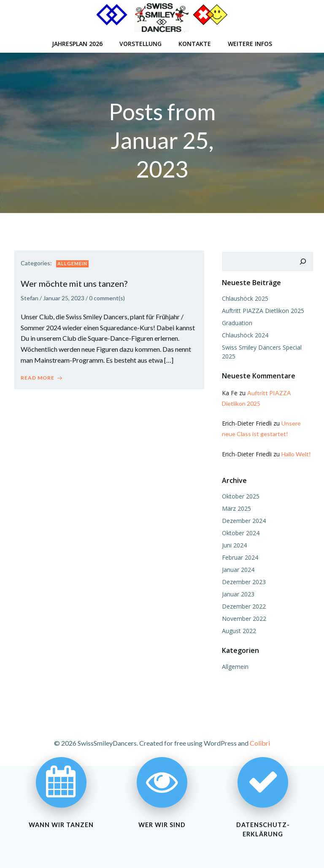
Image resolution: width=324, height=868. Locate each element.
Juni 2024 (234, 544)
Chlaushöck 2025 (244, 298)
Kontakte (195, 42)
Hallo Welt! (295, 453)
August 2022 (238, 630)
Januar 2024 (237, 569)
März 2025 (236, 508)
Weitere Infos (250, 42)
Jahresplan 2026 (77, 42)
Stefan (30, 298)
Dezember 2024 (243, 520)
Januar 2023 (237, 593)
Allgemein (72, 263)
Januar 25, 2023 (64, 298)
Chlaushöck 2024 (244, 334)
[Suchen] (304, 261)
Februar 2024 (239, 557)
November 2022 (243, 618)
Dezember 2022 (243, 605)
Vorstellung (140, 42)
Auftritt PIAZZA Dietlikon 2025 (262, 310)
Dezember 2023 (243, 581)
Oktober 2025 (240, 495)
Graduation (236, 322)
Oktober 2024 (240, 532)
